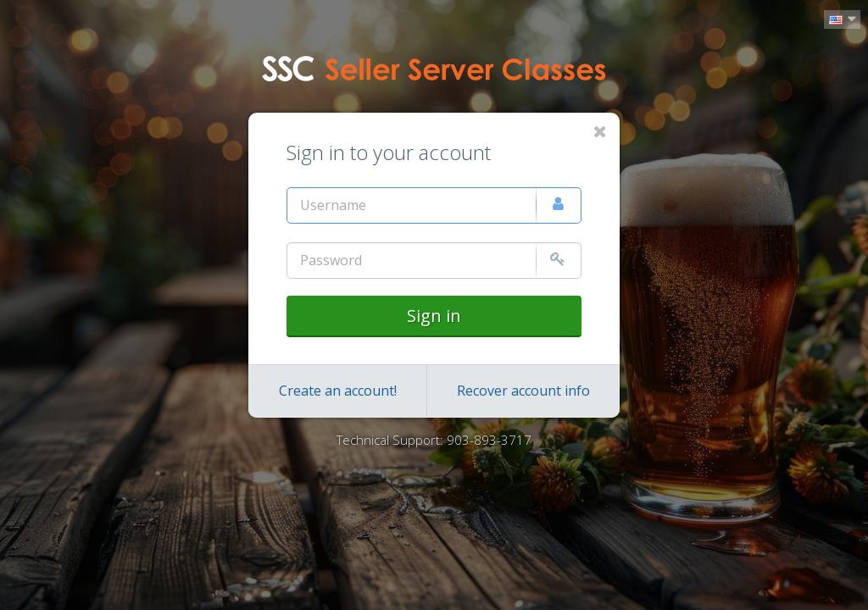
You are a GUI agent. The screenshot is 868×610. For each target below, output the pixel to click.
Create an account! (338, 391)
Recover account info (523, 391)
